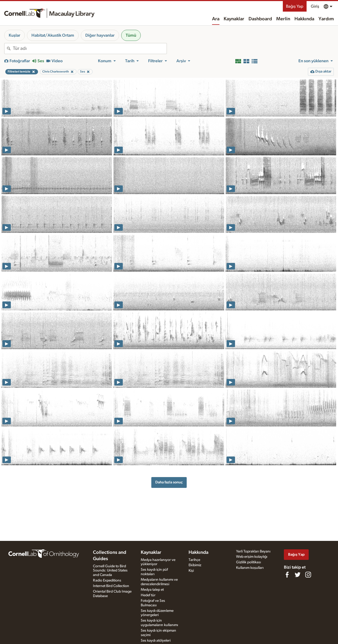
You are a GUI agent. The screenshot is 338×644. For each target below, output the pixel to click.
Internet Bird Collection (111, 586)
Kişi (191, 571)
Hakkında (304, 19)
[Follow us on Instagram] (308, 575)
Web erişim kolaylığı (252, 557)
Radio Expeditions (107, 580)
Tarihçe (194, 560)
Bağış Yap (295, 6)
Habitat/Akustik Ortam (53, 35)
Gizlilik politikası (248, 562)
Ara (216, 19)
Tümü (131, 35)
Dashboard (260, 19)
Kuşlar (15, 35)
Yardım (326, 19)
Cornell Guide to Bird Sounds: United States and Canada (110, 571)
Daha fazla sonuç (169, 482)
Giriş (315, 6)
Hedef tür (148, 595)
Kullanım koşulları (250, 568)
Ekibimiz (195, 565)
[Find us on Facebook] (287, 575)
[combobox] (90, 49)
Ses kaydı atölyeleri (156, 641)
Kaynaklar (234, 19)
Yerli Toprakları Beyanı (253, 551)
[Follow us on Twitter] (298, 575)
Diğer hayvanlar (100, 35)
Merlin (283, 19)
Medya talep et (152, 590)
